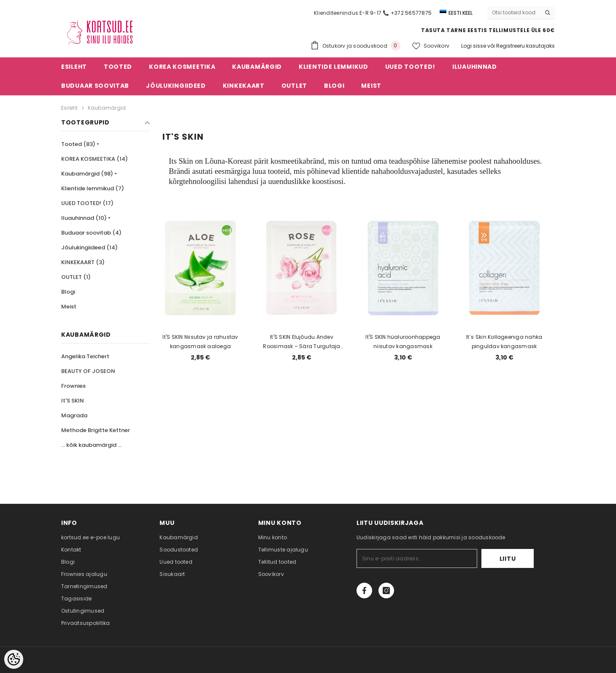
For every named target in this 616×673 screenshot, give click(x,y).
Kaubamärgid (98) (87, 174)
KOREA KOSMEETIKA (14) (95, 159)
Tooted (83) (78, 144)
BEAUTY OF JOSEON (88, 371)
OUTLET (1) (76, 277)
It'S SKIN (73, 401)
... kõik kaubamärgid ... (91, 445)
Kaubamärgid (107, 108)
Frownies (73, 386)
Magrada (74, 415)
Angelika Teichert (85, 356)
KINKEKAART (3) (83, 262)
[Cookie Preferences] (14, 659)
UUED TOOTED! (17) (87, 203)
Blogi (68, 292)
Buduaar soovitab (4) (91, 233)
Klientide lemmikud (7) (93, 188)
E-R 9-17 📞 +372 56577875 (396, 13)
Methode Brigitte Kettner (96, 430)
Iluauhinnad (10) (84, 218)
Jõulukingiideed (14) (89, 247)
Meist (69, 307)
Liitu (508, 559)
